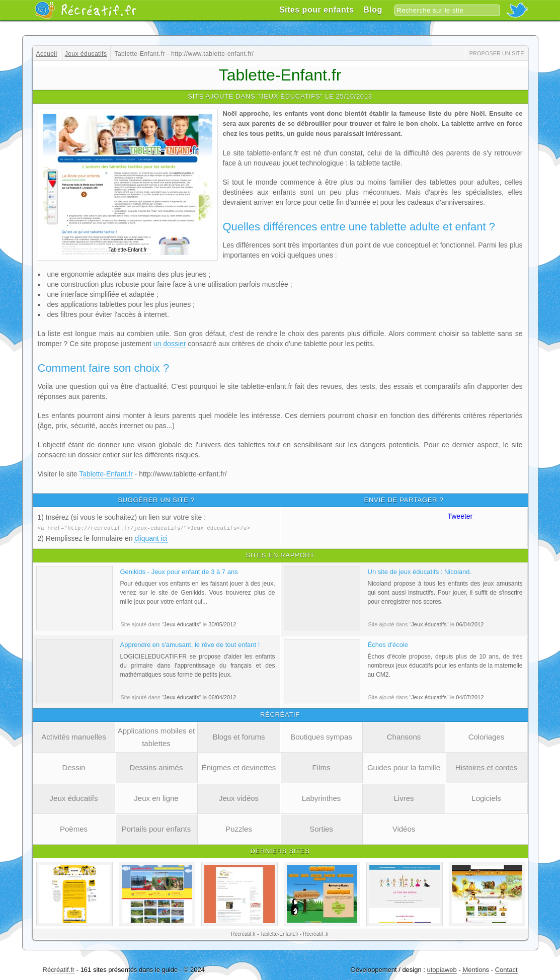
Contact (506, 969)
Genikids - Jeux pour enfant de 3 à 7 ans (179, 571)
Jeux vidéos (239, 798)
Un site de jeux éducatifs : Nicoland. (420, 571)
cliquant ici (151, 538)
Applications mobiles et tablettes (156, 737)
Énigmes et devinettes (239, 767)
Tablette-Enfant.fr (106, 474)
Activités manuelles (73, 736)
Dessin (74, 767)
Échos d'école (388, 644)
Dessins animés (156, 767)
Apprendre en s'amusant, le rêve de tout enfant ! (190, 644)
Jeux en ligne (156, 798)
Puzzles (239, 828)
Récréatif (86, 10)
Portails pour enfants (156, 828)
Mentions (476, 969)
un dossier (170, 344)
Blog (373, 10)
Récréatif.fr (59, 969)
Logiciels (486, 798)
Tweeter (460, 516)
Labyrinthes (322, 798)
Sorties (321, 828)
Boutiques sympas (321, 736)
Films (322, 767)
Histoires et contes (486, 767)
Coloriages (487, 736)
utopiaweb (442, 969)
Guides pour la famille (404, 767)
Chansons (404, 736)
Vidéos (404, 828)
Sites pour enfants (317, 10)
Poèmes (74, 828)
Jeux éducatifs (74, 798)
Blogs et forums (238, 736)
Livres (404, 798)
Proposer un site (497, 53)
